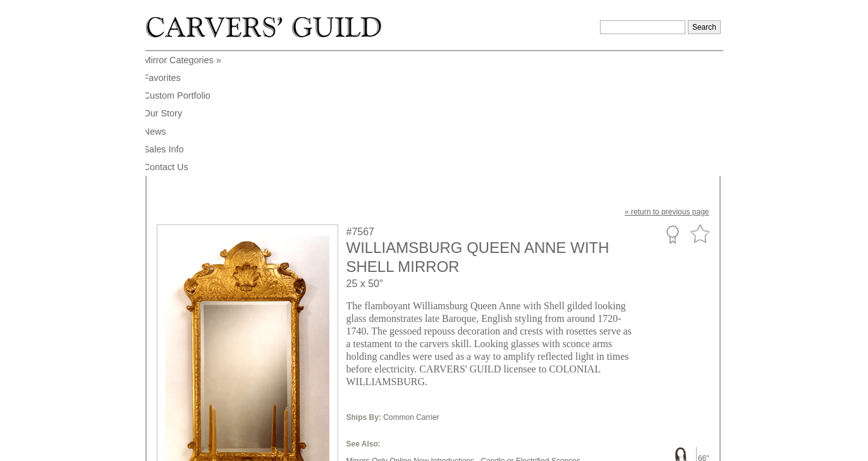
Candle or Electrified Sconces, (532, 336)
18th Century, (487, 355)
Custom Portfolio (672, 109)
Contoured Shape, (476, 346)
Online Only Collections (386, 365)
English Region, (433, 355)
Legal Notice (612, 447)
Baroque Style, (536, 346)
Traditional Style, (375, 355)
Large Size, (366, 346)
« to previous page (667, 87)
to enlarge (180, 381)
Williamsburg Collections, (556, 355)
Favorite (700, 110)
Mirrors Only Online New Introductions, (412, 336)
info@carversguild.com (231, 445)
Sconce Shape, (414, 346)
